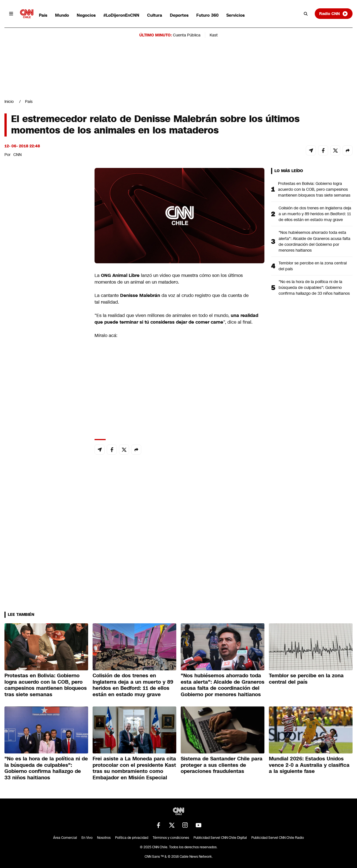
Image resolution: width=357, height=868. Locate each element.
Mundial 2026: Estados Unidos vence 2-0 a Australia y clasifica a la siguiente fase (309, 765)
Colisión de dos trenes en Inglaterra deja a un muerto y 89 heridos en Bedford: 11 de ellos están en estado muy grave (315, 214)
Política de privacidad (132, 838)
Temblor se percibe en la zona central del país (313, 266)
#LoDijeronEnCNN (121, 15)
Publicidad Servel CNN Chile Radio (278, 838)
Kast (214, 35)
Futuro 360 (207, 15)
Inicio (9, 101)
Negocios (86, 15)
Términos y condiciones (171, 838)
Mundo (62, 15)
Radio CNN (334, 14)
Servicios (235, 15)
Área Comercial (65, 838)
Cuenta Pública (187, 35)
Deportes (179, 15)
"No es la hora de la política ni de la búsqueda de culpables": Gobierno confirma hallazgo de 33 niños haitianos (314, 287)
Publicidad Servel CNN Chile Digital (220, 838)
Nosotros (104, 838)
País (43, 15)
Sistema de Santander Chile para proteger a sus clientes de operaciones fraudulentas (222, 765)
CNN (18, 155)
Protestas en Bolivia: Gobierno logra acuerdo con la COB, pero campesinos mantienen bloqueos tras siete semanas (314, 189)
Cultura (155, 15)
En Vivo (87, 838)
